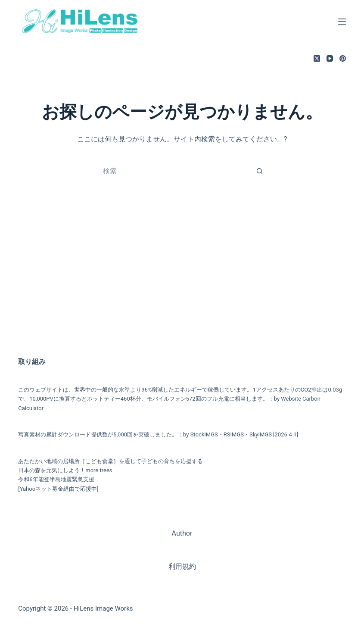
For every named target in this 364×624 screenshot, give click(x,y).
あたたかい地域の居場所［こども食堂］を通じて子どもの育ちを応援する (110, 461)
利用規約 (182, 566)
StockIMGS (204, 434)
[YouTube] (330, 58)
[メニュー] (342, 22)
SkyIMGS (261, 434)
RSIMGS (234, 434)
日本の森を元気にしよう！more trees (65, 470)
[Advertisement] (182, 279)
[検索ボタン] (260, 171)
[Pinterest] (343, 58)
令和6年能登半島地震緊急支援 (56, 479)
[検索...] (174, 171)
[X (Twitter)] (317, 58)
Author (182, 533)
